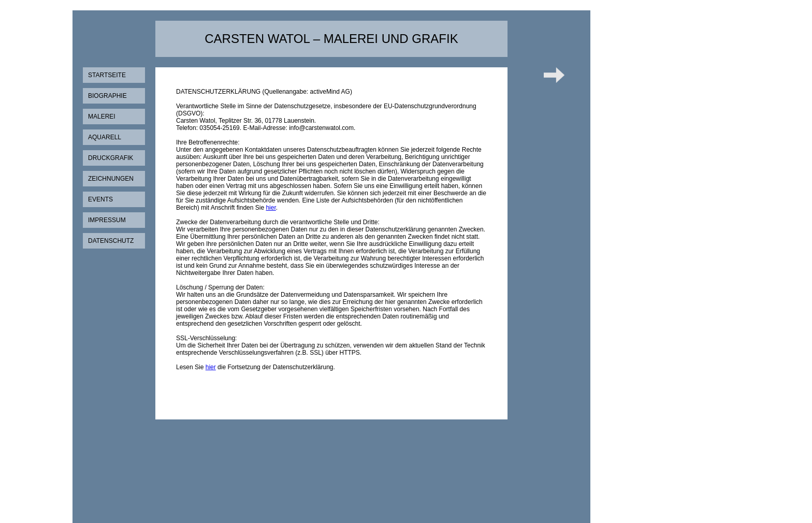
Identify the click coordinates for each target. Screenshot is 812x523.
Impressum (107, 220)
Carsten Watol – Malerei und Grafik (331, 39)
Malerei (102, 117)
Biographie (107, 96)
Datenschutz (111, 241)
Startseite (107, 75)
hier (271, 208)
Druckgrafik (111, 158)
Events (100, 199)
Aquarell (105, 137)
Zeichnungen (111, 179)
